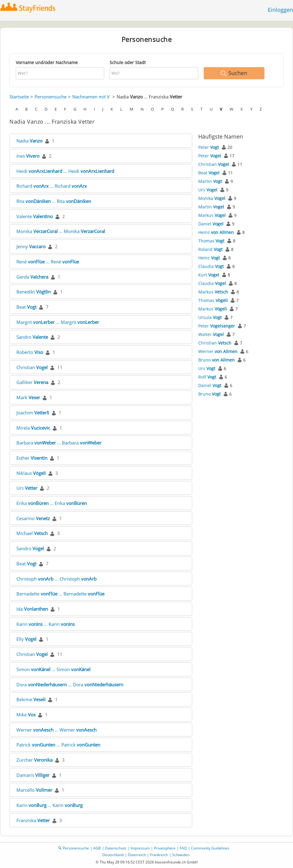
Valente (35, 216)
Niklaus (31, 473)
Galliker (32, 382)
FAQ (183, 848)
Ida (32, 609)
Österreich (137, 855)
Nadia (29, 141)
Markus (212, 215)
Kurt (209, 275)
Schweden (181, 855)
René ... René (48, 262)
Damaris (33, 775)
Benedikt (34, 292)
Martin (210, 181)
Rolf (207, 377)
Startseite (19, 97)
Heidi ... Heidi (65, 171)
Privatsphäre (165, 848)
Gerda (32, 277)
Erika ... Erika (52, 503)
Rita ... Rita (54, 201)
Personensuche (51, 97)
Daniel (211, 224)
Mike (26, 715)
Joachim (33, 413)
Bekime (31, 699)
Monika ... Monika (61, 231)
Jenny (31, 246)
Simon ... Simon (53, 669)
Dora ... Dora (70, 684)
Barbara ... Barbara (59, 443)
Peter (209, 147)
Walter (211, 334)
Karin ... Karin (46, 624)
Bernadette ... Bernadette (60, 594)
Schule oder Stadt (128, 62)
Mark (28, 397)
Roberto (30, 352)
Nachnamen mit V (91, 97)
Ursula (210, 317)
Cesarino (33, 518)
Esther (32, 458)
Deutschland (113, 855)
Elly (26, 639)
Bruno (216, 360)
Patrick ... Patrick (58, 745)
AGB (97, 848)
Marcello (34, 790)
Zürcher (34, 760)
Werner (218, 351)
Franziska (33, 820)
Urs (27, 488)
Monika (212, 198)
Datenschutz (116, 848)
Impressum (140, 848)
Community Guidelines (210, 848)
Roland (210, 249)
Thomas (211, 241)
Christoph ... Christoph (56, 579)
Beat (26, 307)
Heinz (216, 232)
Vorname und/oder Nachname (47, 62)
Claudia (211, 266)
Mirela (33, 428)
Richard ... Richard (52, 186)
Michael (32, 533)
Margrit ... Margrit (58, 322)
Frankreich (159, 855)
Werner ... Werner (56, 730)
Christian (32, 367)
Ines (28, 156)
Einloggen (280, 10)
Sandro (32, 337)
